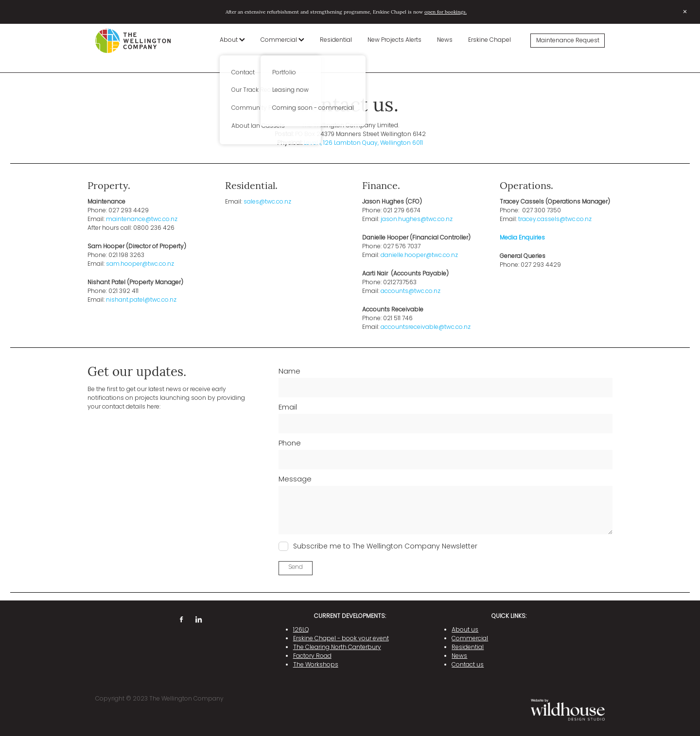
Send (296, 568)
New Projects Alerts (394, 40)
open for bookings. (446, 12)
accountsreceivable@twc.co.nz (426, 327)
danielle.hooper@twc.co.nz (419, 256)
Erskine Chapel (490, 40)
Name (289, 372)
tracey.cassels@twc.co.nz (555, 220)
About (232, 40)
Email (288, 408)
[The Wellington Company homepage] (146, 41)
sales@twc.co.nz (267, 202)
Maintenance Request (568, 41)
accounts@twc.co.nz (411, 291)
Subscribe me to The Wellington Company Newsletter (385, 547)
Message (295, 480)
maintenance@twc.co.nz (142, 220)
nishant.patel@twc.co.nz (141, 300)
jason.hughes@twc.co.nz (417, 220)
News (445, 40)
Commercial (282, 40)
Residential (336, 40)
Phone (290, 444)
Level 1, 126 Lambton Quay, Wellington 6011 (363, 143)
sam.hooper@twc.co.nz (140, 264)
